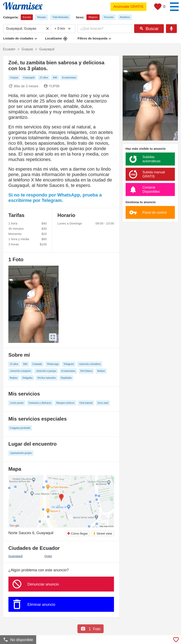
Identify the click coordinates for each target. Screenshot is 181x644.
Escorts (27, 17)
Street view (103, 533)
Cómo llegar (77, 533)
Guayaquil (15, 556)
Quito (48, 556)
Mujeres (93, 17)
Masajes (42, 17)
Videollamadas (60, 17)
